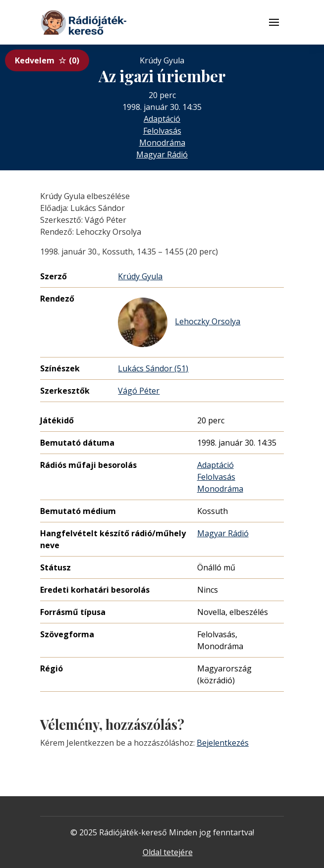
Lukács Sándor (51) (153, 368)
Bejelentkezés (223, 743)
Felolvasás (162, 131)
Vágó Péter (139, 391)
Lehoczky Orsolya (179, 322)
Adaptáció (162, 119)
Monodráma (162, 143)
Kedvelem (47, 60)
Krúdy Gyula (140, 276)
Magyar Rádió (162, 154)
